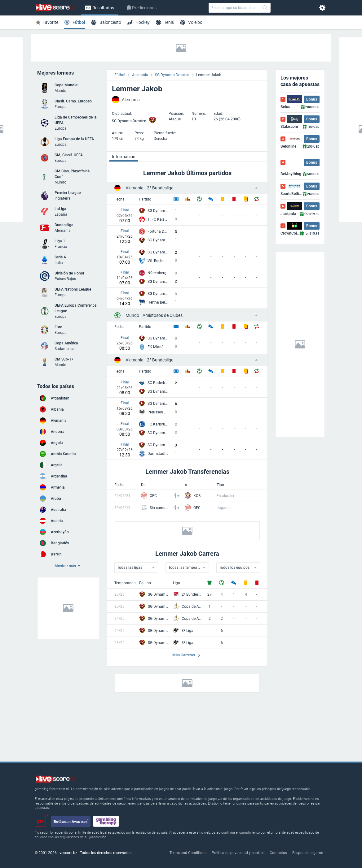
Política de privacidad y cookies (238, 853)
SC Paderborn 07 (158, 383)
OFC (153, 496)
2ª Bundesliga (150, 188)
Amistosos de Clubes (154, 315)
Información (124, 157)
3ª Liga (188, 631)
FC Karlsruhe (158, 424)
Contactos (278, 853)
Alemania (140, 75)
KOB (197, 496)
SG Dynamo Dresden (172, 75)
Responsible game (308, 853)
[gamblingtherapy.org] (106, 821)
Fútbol (120, 75)
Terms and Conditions (188, 853)
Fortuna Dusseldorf (158, 231)
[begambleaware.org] (71, 821)
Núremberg (157, 273)
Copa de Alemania (192, 607)
